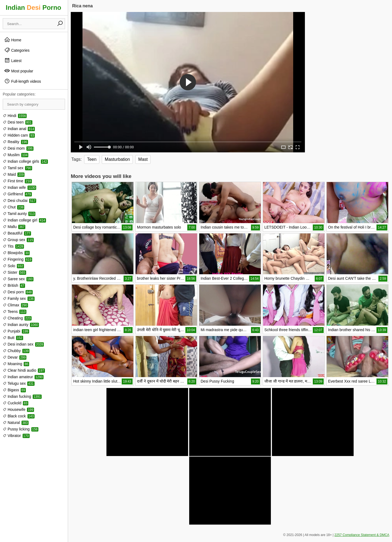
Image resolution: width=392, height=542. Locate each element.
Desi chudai (19, 201)
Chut (13, 207)
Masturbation (117, 159)
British (14, 285)
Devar (15, 357)
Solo (13, 266)
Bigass (14, 390)
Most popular (19, 71)
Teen (92, 159)
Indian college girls (25, 161)
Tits (13, 246)
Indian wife (19, 187)
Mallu (14, 227)
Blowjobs (16, 253)
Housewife (18, 409)
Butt (13, 338)
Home (13, 40)
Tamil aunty (19, 214)
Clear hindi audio (24, 370)
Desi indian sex (23, 344)
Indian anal (19, 129)
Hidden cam (19, 135)
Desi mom (18, 148)
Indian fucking (22, 396)
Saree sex (18, 279)
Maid (14, 174)
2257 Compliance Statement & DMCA (362, 535)
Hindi (15, 116)
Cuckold (16, 403)
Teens (15, 312)
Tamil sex (17, 168)
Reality (15, 142)
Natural (16, 423)
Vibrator (16, 436)
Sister (14, 272)
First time (17, 181)
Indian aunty (21, 325)
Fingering (17, 259)
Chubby (16, 351)
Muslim (16, 155)
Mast (143, 159)
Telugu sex (19, 383)
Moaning (16, 364)
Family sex (19, 298)
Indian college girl (24, 220)
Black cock (19, 416)
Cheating (17, 318)
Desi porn (18, 292)
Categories (17, 50)
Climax (15, 305)
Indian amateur (23, 377)
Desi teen (18, 122)
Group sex (18, 240)
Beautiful (17, 233)
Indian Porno (33, 7)
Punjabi (16, 331)
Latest (13, 60)
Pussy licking (21, 429)
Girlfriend (17, 194)
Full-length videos (23, 81)
